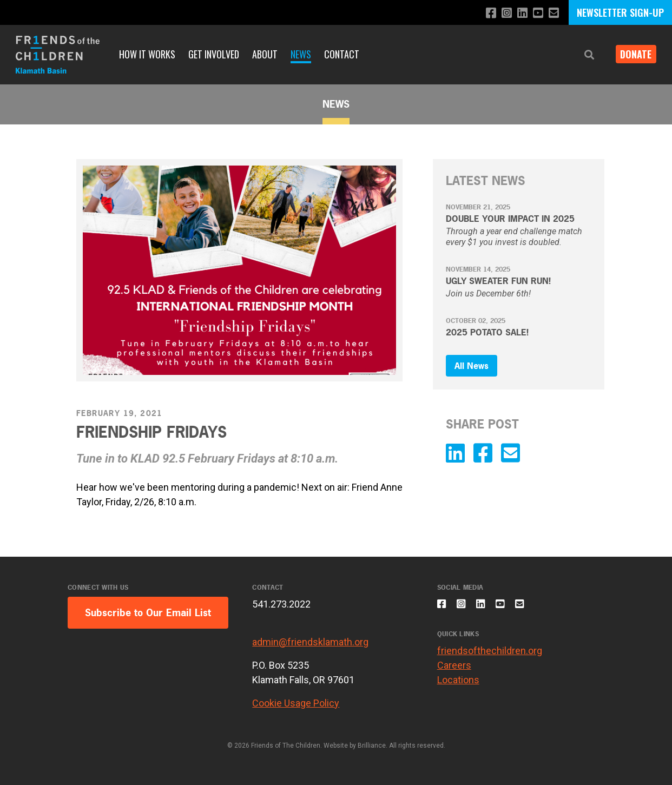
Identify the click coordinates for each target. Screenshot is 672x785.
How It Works (147, 54)
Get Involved (214, 54)
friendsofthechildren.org (490, 657)
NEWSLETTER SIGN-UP (620, 12)
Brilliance (372, 746)
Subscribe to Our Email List (148, 613)
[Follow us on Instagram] (501, 13)
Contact (342, 54)
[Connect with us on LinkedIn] (519, 13)
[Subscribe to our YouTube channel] (536, 13)
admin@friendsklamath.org (310, 642)
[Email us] (553, 13)
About (265, 54)
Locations (458, 686)
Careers (454, 671)
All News (472, 366)
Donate (632, 54)
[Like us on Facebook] (484, 13)
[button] (581, 55)
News (301, 54)
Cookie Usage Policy (296, 703)
